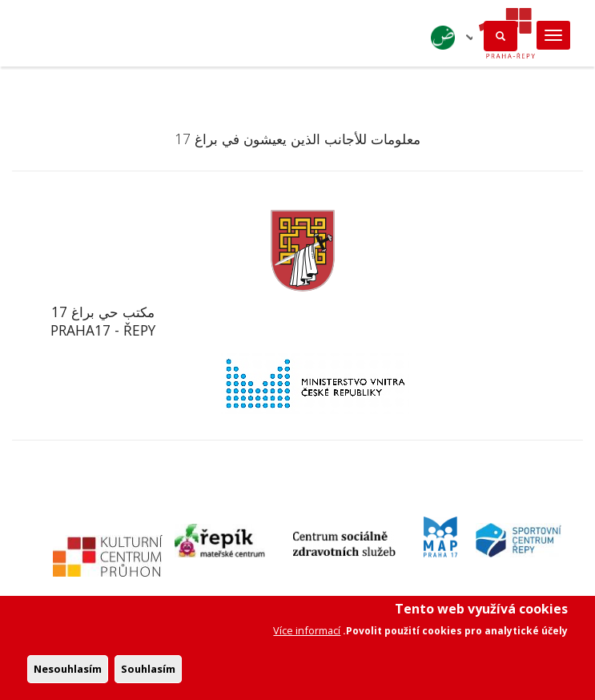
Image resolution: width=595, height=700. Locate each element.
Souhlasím (148, 675)
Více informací (307, 637)
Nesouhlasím (68, 675)
